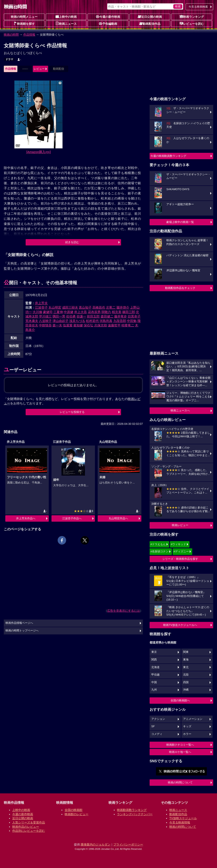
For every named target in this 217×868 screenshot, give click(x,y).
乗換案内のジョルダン (96, 844)
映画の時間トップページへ (22, 631)
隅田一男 (59, 316)
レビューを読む (192, 24)
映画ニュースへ (180, 410)
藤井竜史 (121, 316)
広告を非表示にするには (124, 611)
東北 (186, 667)
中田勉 (132, 321)
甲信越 (155, 675)
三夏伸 (58, 312)
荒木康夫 (32, 321)
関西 (154, 660)
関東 (186, 652)
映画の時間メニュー (24, 17)
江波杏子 (41, 307)
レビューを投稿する (72, 412)
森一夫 (57, 325)
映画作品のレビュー (26, 827)
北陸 (186, 675)
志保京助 (101, 325)
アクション (158, 719)
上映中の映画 (66, 17)
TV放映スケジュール (183, 818)
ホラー (187, 734)
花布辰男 (94, 312)
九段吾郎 (120, 321)
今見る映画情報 (180, 822)
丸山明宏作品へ (118, 518)
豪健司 (48, 312)
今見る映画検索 (198, 7)
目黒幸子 (134, 316)
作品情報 (29, 35)
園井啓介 (123, 307)
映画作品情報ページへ (19, 623)
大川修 (37, 312)
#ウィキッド (178, 544)
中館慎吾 (45, 325)
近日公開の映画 (150, 17)
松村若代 (92, 321)
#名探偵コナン (159, 551)
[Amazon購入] (39, 152)
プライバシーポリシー (128, 844)
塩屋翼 (68, 325)
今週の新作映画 (108, 17)
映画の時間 (11, 35)
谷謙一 (81, 316)
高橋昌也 (99, 307)
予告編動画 (108, 24)
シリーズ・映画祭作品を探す (180, 559)
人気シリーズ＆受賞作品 (29, 822)
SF (153, 726)
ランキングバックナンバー (135, 814)
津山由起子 (61, 321)
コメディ (157, 734)
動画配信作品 (150, 24)
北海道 (155, 667)
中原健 (69, 312)
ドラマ (9, 59)
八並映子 (45, 321)
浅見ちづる (77, 321)
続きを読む (72, 242)
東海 (186, 660)
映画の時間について (180, 782)
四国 (186, 682)
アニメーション (193, 719)
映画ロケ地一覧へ (180, 752)
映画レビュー (180, 525)
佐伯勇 (71, 316)
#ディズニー (181, 551)
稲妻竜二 (128, 325)
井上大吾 (81, 312)
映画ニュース (66, 24)
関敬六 (106, 312)
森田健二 (107, 316)
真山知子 (85, 307)
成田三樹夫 (70, 307)
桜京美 (117, 312)
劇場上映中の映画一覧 (180, 222)
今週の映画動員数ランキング (168, 156)
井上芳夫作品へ (26, 518)
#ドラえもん (158, 544)
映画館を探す (24, 24)
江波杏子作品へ (72, 518)
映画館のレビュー (77, 814)
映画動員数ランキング (132, 810)
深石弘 (88, 325)
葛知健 (78, 325)
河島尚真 (106, 321)
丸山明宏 (55, 307)
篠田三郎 (129, 312)
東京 (154, 652)
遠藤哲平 (114, 325)
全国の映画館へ (180, 700)
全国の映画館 (74, 810)
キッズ (187, 726)
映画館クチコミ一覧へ (180, 745)
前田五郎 (93, 316)
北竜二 (111, 307)
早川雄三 (45, 316)
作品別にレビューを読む (29, 831)
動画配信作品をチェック (180, 288)
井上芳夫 (41, 303)
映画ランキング (192, 17)
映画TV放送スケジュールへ (180, 625)
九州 (154, 690)
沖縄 (186, 690)
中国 (154, 682)
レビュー (39, 69)
